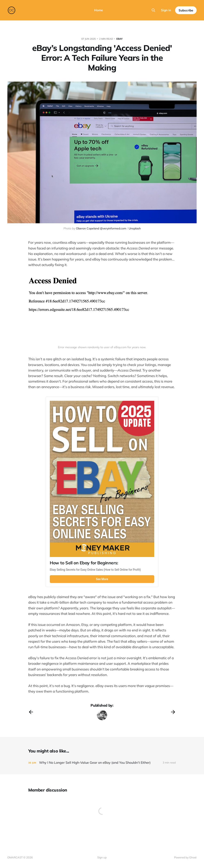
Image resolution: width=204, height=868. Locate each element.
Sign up (102, 857)
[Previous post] (31, 712)
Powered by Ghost (185, 857)
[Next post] (173, 712)
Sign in (166, 10)
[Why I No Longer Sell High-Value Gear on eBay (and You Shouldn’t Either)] (102, 763)
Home (99, 10)
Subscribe (186, 10)
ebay (120, 39)
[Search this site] (153, 10)
